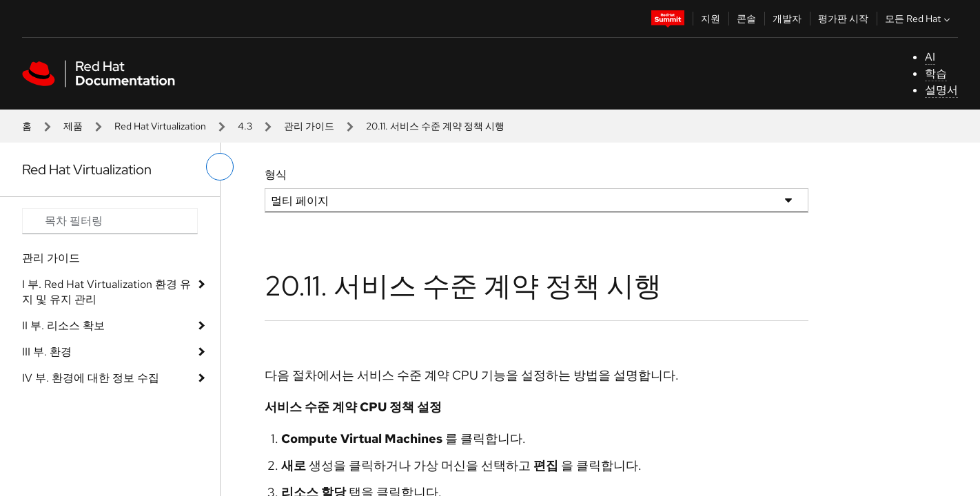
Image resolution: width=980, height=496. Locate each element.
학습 (936, 73)
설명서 (941, 90)
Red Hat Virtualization (160, 126)
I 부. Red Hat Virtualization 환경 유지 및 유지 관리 (106, 292)
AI (930, 57)
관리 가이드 (309, 126)
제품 (73, 126)
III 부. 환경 (47, 352)
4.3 (245, 126)
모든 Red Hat (919, 19)
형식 (276, 175)
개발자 (787, 19)
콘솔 (746, 19)
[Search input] (110, 221)
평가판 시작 (843, 19)
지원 (711, 19)
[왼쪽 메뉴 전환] (220, 167)
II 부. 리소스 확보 (63, 325)
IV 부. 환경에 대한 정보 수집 (91, 378)
